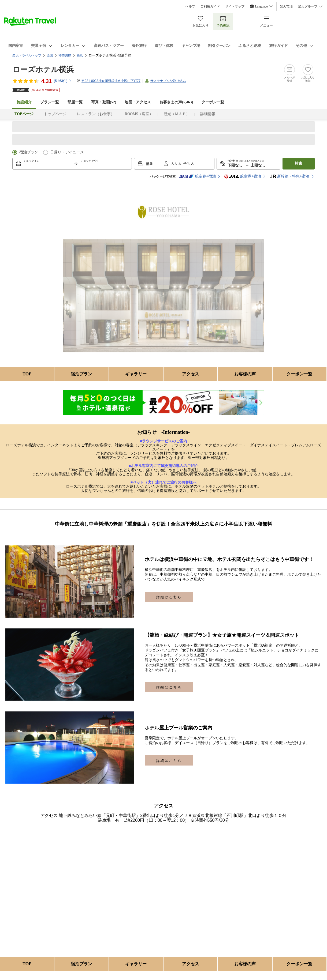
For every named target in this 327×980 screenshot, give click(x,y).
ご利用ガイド (210, 6)
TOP (27, 374)
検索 (299, 163)
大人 (175, 164)
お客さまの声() (176, 102)
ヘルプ (190, 6)
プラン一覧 (50, 102)
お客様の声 (245, 374)
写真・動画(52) (104, 102)
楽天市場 (286, 6)
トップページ (55, 114)
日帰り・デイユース (67, 152)
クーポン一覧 (213, 102)
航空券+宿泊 (197, 176)
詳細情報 (208, 114)
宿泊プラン (29, 152)
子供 (187, 164)
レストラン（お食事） (96, 114)
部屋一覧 (75, 102)
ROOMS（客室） (139, 114)
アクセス (191, 374)
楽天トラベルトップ (27, 55)
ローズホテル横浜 (43, 69)
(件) (63, 81)
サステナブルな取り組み (168, 81)
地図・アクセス (138, 102)
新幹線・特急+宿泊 (289, 176)
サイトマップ (235, 6)
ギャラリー (136, 374)
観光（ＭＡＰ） (177, 114)
